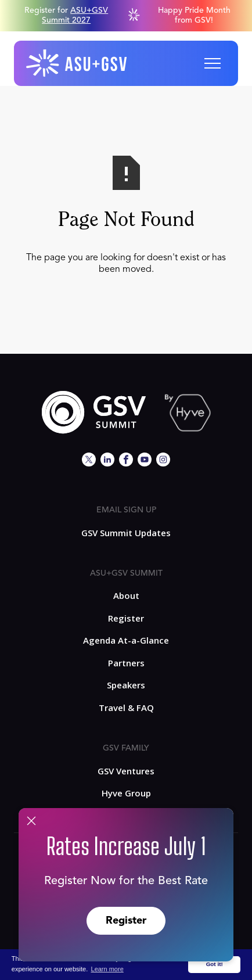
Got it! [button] (215, 964)
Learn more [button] (107, 969)
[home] (77, 63)
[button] (213, 63)
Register (126, 921)
